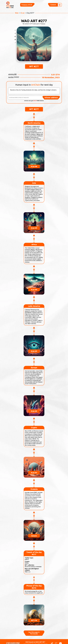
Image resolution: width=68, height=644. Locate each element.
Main (17, 10)
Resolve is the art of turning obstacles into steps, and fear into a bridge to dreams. (34, 88)
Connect (53, 3)
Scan (23, 10)
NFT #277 (34, 63)
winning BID (12, 71)
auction (11, 74)
